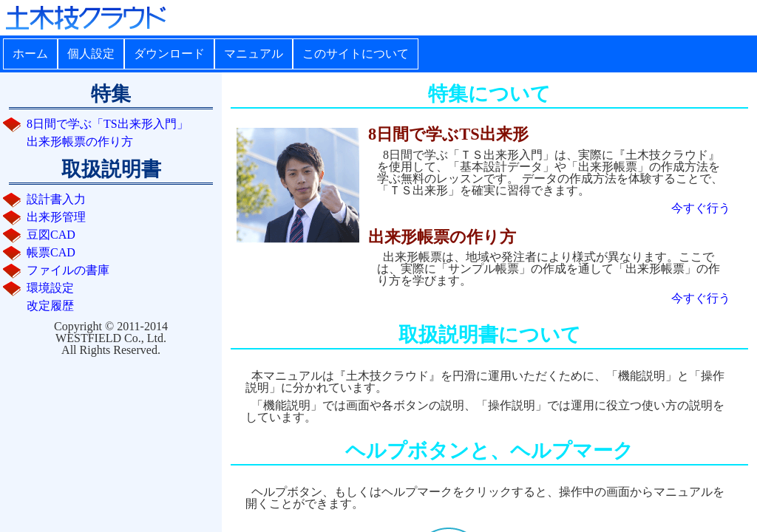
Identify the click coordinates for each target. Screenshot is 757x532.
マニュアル (254, 54)
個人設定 (91, 54)
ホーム (30, 54)
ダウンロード (169, 54)
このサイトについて (356, 54)
